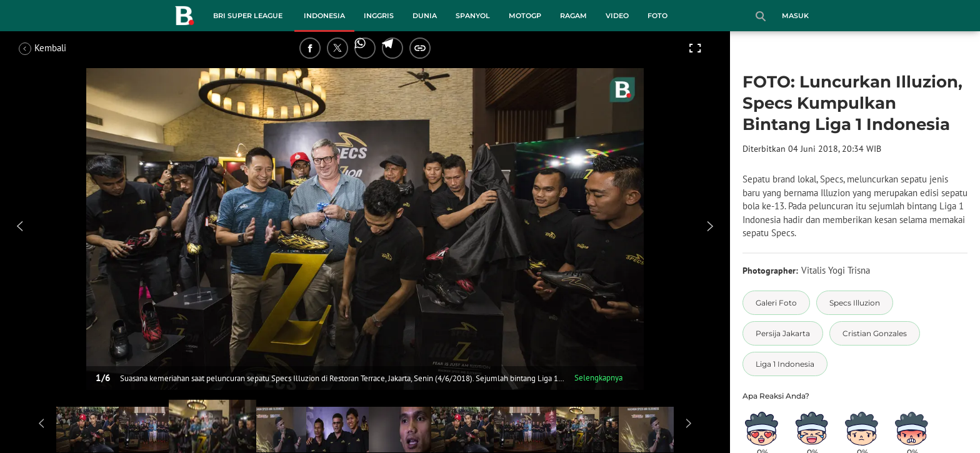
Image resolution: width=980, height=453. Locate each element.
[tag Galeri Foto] (776, 303)
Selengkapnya (598, 378)
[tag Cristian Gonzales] (875, 333)
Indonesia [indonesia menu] (324, 16)
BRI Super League (248, 16)
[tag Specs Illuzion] (855, 303)
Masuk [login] (795, 16)
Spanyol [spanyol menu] (473, 16)
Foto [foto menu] (657, 16)
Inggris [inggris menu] (379, 16)
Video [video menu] (617, 16)
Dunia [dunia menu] (425, 16)
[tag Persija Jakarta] (783, 333)
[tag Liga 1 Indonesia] (785, 364)
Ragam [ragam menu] (573, 16)
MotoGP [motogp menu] (525, 16)
